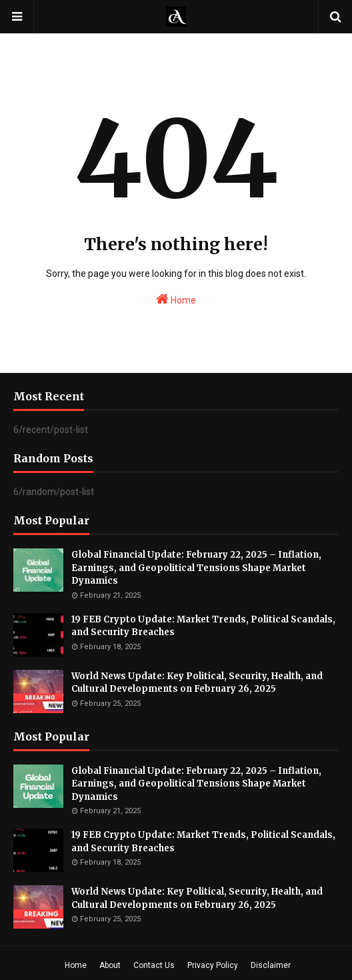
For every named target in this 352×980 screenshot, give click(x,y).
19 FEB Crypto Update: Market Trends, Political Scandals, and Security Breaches (203, 626)
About (110, 965)
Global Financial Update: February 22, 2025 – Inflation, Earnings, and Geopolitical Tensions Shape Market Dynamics (196, 568)
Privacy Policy (213, 965)
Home (176, 299)
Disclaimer (271, 965)
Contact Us (154, 965)
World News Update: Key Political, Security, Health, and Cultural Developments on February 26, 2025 (197, 683)
